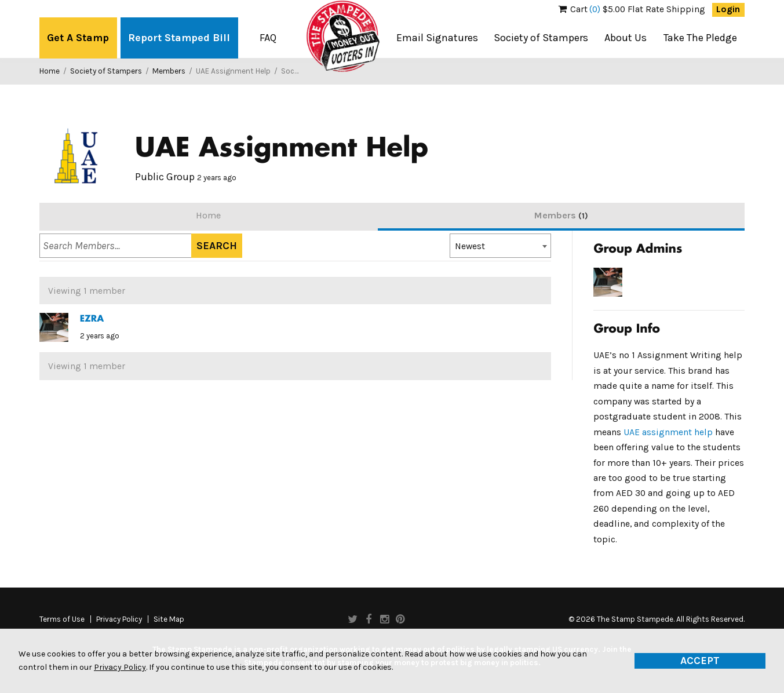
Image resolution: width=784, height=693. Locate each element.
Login (728, 9)
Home (50, 71)
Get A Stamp (78, 38)
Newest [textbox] (470, 246)
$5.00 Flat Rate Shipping (632, 9)
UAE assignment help (668, 432)
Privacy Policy (119, 619)
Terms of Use (62, 619)
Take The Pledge (700, 38)
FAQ (268, 38)
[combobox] (500, 246)
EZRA (92, 319)
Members (169, 71)
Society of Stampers (541, 38)
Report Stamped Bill (179, 38)
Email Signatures (437, 38)
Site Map (169, 619)
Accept (700, 661)
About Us (626, 38)
